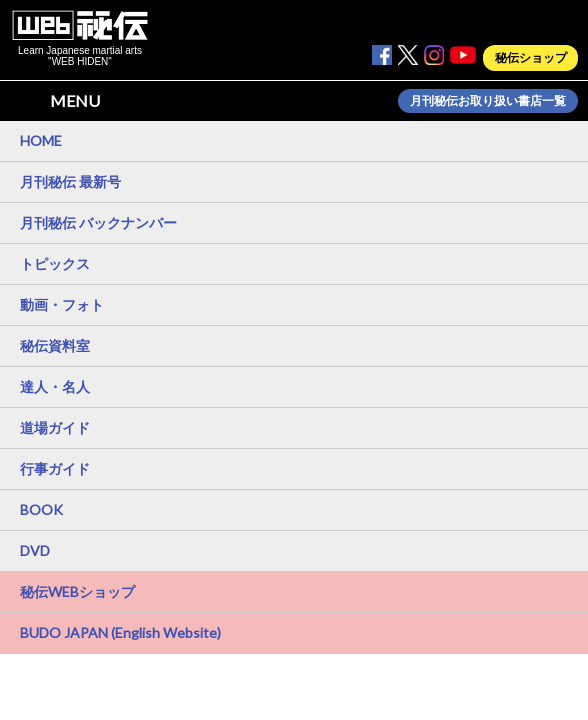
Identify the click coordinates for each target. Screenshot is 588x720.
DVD (35, 550)
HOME (41, 140)
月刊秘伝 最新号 (70, 181)
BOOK (41, 509)
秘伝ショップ (531, 58)
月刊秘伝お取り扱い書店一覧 (488, 101)
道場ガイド (55, 427)
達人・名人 (55, 386)
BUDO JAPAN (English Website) (120, 632)
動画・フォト (62, 304)
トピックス (55, 263)
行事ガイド (55, 468)
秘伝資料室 (55, 345)
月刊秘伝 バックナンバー (98, 222)
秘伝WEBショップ (77, 591)
